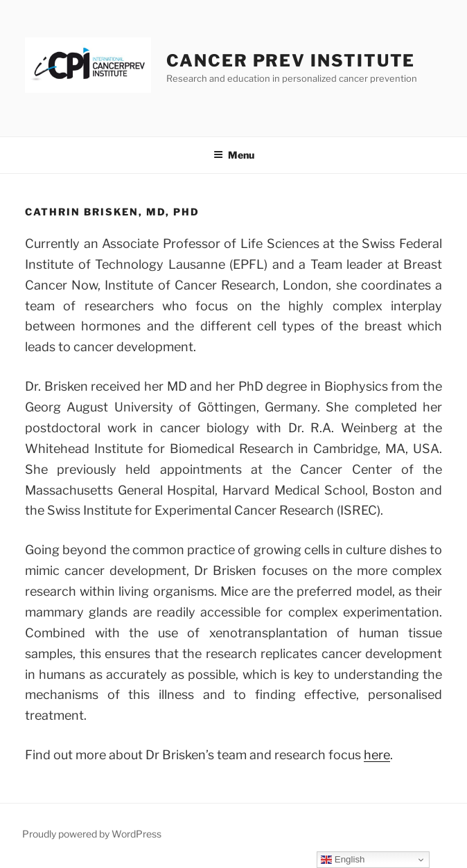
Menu (234, 155)
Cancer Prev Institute (291, 61)
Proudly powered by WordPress (92, 834)
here (377, 755)
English (343, 860)
